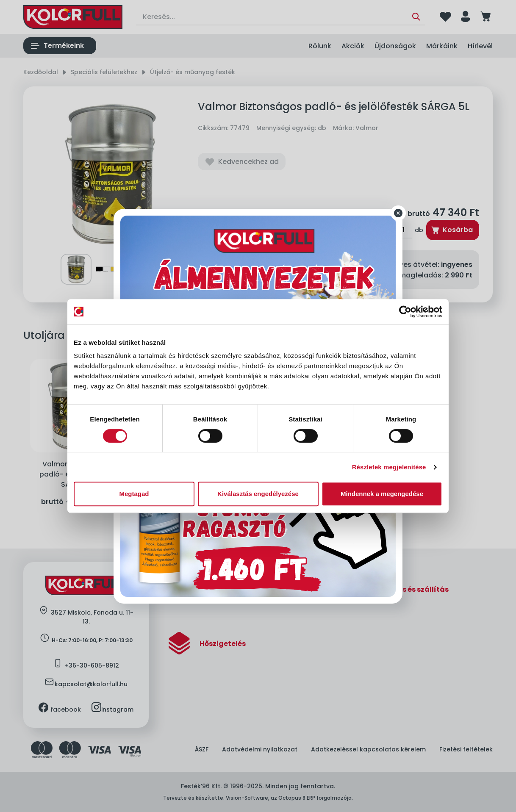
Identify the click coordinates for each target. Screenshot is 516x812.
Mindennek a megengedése (382, 494)
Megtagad (134, 494)
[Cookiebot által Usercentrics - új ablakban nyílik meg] (405, 312)
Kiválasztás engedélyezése (258, 494)
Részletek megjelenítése (389, 467)
